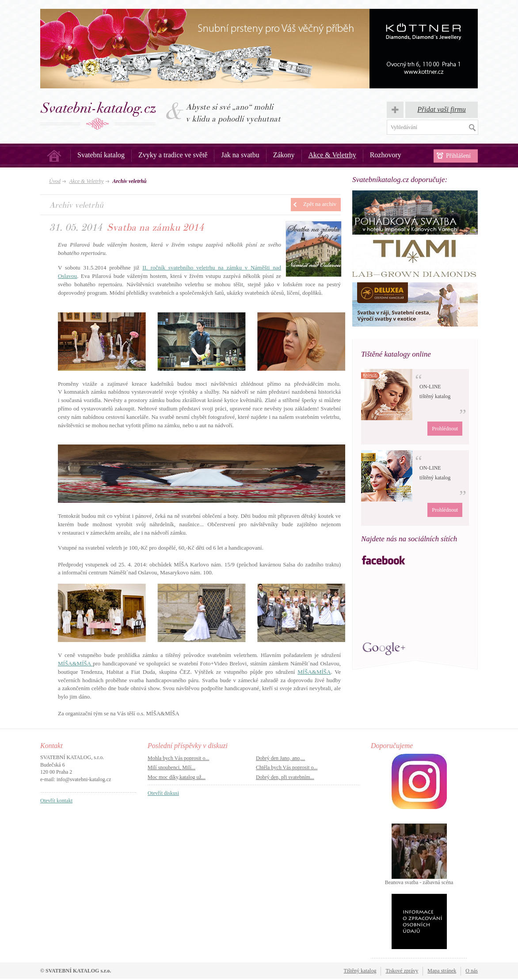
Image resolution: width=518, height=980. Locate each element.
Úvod (54, 156)
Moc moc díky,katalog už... (177, 777)
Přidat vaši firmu (441, 109)
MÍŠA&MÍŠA (75, 663)
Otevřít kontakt (56, 801)
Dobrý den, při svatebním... (285, 777)
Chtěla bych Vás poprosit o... (287, 767)
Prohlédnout (445, 429)
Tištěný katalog (360, 971)
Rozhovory (386, 155)
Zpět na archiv (320, 204)
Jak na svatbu (240, 155)
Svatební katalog (101, 155)
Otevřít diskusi (163, 793)
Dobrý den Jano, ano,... (280, 758)
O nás (472, 971)
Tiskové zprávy (402, 971)
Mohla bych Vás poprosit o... (178, 758)
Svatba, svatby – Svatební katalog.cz (98, 116)
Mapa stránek (442, 971)
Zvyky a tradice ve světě (173, 155)
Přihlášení (458, 156)
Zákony (284, 155)
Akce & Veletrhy (332, 155)
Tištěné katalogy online (396, 354)
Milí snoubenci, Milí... (171, 767)
